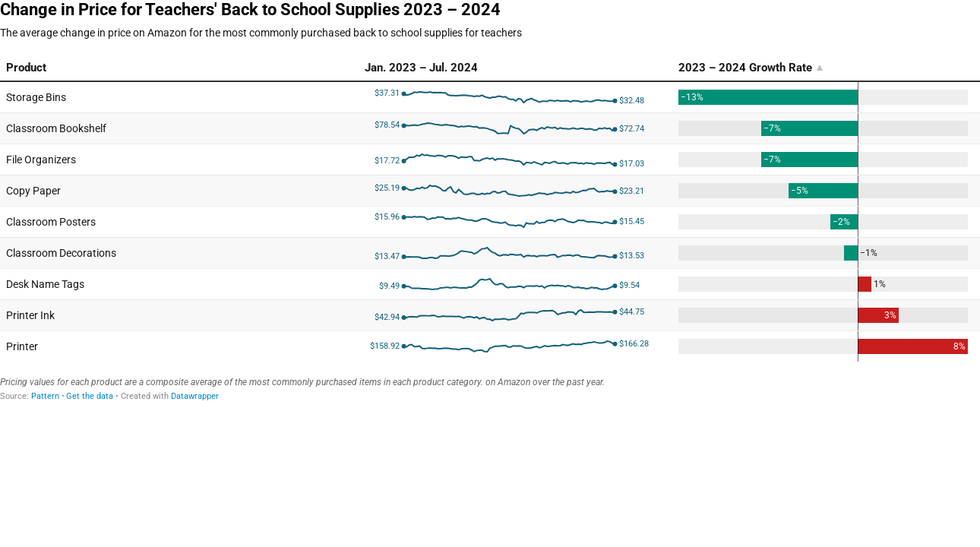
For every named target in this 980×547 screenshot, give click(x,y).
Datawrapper (195, 396)
